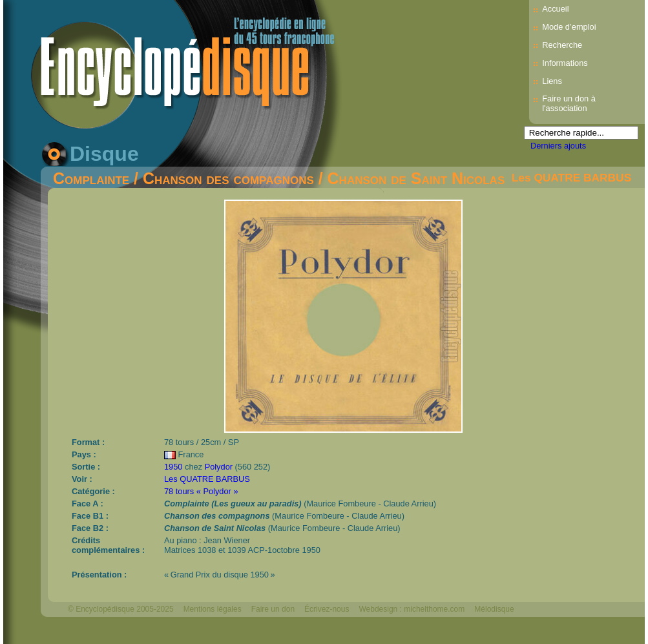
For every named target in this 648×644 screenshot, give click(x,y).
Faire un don (273, 609)
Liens (552, 81)
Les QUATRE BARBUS (572, 178)
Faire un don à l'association (569, 103)
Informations (565, 63)
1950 (173, 467)
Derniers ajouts (558, 146)
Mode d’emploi (569, 27)
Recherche (562, 45)
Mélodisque (494, 609)
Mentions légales (213, 609)
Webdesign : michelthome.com (412, 609)
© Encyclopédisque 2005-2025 (121, 609)
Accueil (555, 9)
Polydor (219, 467)
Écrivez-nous (327, 609)
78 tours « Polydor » (201, 491)
